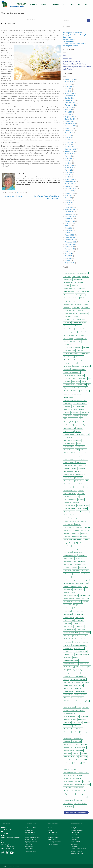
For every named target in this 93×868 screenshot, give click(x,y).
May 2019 (68, 158)
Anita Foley (67, 286)
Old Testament (68, 614)
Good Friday (67, 503)
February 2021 (70, 193)
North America (68, 608)
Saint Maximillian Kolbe (77, 698)
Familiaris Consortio (69, 456)
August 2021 (69, 207)
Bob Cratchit (79, 800)
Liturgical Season (68, 806)
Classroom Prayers (79, 360)
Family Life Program (82, 459)
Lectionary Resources (78, 577)
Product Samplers (30, 835)
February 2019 (70, 151)
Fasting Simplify (82, 468)
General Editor (79, 484)
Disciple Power (75, 391)
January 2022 (70, 219)
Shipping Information (31, 842)
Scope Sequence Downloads (71, 716)
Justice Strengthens (69, 558)
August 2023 (69, 263)
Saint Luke (67, 698)
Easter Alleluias (75, 413)
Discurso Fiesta (85, 391)
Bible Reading (84, 298)
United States (83, 757)
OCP (82, 611)
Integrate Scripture (69, 543)
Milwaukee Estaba (69, 785)
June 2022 (69, 230)
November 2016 (71, 124)
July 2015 (68, 91)
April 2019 (69, 156)
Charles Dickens (68, 803)
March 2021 (69, 196)
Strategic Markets (69, 735)
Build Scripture (85, 307)
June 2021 (69, 202)
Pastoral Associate (85, 633)
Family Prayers (68, 465)
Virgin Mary (73, 766)
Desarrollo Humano (69, 385)
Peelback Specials (69, 639)
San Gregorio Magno (69, 707)
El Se (81, 419)
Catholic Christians (69, 329)
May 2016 (68, 112)
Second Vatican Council (70, 720)
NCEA (83, 599)
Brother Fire (67, 307)
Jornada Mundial (78, 552)
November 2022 (71, 242)
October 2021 (70, 212)
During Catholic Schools (80, 403)
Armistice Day (81, 289)
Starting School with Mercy (12, 196)
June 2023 (69, 258)
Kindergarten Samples (80, 565)
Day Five (84, 382)
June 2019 (69, 161)
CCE (80, 341)
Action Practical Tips (69, 273)
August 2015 (69, 93)
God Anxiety (81, 493)
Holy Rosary (76, 530)
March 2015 (69, 82)
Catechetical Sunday (69, 320)
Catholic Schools (68, 338)
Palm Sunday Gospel (79, 614)
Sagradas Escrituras (78, 788)
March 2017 (69, 133)
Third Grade (76, 754)
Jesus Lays (83, 546)
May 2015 (68, 86)
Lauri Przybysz (85, 574)
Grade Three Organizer (83, 512)
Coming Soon (68, 366)
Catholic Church (80, 329)
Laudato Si (77, 574)
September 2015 (71, 96)
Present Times (68, 651)
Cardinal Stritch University (71, 313)
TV (77, 757)
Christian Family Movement (71, 354)
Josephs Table (82, 555)
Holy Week (67, 537)
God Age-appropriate (70, 493)
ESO (88, 434)
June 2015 (69, 89)
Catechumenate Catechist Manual (73, 326)
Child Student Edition (69, 351)
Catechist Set (67, 323)
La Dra (89, 782)
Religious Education (69, 794)
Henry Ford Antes (69, 524)
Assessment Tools (69, 295)
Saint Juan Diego (68, 695)
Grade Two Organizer (70, 515)
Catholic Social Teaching (70, 341)
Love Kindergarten (69, 583)
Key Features (82, 561)
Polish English (68, 642)
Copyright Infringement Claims (72, 372)
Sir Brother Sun (68, 726)
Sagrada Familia (68, 688)
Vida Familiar (86, 763)
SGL (74, 723)
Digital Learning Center (70, 388)
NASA (89, 596)
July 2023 (68, 261)
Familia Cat (85, 453)
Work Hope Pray (77, 778)
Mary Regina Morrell (76, 586)
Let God (88, 577)
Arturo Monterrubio (69, 292)
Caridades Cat (77, 317)
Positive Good (86, 642)
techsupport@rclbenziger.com (10, 841)
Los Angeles (86, 580)
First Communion (69, 471)
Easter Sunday (83, 797)
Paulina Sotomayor (78, 636)
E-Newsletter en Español (72, 61)
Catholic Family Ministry (70, 332)
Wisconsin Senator (78, 775)
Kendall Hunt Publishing (70, 561)
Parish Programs (68, 627)
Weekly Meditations (83, 772)
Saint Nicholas (68, 701)
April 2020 (69, 170)
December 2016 (70, 126)
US (81, 760)
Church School (68, 360)
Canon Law (80, 310)
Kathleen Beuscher (69, 800)
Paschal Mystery (81, 630)
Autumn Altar (68, 298)
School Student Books (70, 713)
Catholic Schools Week (81, 338)
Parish (44, 4)
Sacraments (75, 844)
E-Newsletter (68, 58)
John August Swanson (78, 549)
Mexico (85, 586)
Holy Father (88, 527)
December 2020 (70, 189)
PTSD (77, 667)
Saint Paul (76, 701)
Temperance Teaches (81, 744)
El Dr (65, 419)
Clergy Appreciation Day (70, 363)
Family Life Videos (81, 462)
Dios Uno (67, 391)
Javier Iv (81, 543)
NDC (88, 599)
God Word (81, 499)
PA (84, 791)
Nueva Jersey (67, 611)
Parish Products (77, 623)
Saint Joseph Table (80, 692)
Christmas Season (85, 354)
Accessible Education (31, 851)
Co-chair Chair (83, 363)
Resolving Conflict (69, 673)
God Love (76, 496)
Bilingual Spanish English (70, 301)
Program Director (78, 657)
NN (74, 605)
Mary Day (67, 586)
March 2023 (69, 251)
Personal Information (81, 639)
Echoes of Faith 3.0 (77, 851)
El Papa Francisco (73, 419)
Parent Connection (69, 620)
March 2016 (69, 107)
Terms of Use (29, 849)
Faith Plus (67, 453)
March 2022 (69, 223)
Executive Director (69, 450)
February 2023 (70, 249)
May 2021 (68, 200)
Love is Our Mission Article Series (75, 64)
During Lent (67, 406)
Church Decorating (69, 357)
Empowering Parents (69, 428)
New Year (85, 602)
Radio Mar (83, 667)
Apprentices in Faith (77, 853)
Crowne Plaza (80, 375)
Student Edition (79, 735)
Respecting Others (81, 676)
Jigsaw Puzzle (68, 549)
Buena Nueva (68, 788)
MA (87, 583)
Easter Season (68, 416)
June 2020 (69, 175)
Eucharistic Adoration (70, 444)
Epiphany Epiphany (69, 434)
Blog (72, 4)
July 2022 (68, 233)
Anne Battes (75, 286)
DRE (85, 400)
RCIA (89, 667)
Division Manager (77, 394)
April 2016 (69, 110)
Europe (79, 444)
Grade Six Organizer (69, 512)
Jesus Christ (67, 546)
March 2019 (69, 154)
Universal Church (69, 760)
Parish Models (79, 620)
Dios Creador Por (83, 388)
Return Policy (28, 844)
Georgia (87, 487)
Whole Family (68, 775)
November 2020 (71, 186)
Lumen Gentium (80, 583)
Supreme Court (77, 741)
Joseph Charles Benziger (70, 555)
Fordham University (69, 475)
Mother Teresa (68, 589)
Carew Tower (68, 317)
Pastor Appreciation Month (71, 633)
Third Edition (67, 754)
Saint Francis (78, 688)
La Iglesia (67, 568)
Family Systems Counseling (81, 465)
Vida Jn (66, 766)
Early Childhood (81, 406)
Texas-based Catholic (80, 747)
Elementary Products (69, 422)
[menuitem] (33, 4)
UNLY (76, 760)
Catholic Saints (80, 335)
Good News (76, 503)
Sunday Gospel (78, 738)
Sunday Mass (67, 741)
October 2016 (70, 121)
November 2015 (71, 100)
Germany (81, 490)
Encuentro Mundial (69, 431)
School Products (80, 710)
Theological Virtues (69, 751)
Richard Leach (74, 679)
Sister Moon (77, 726)
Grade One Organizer (70, 509)
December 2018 (70, 149)
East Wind (67, 413)
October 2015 (70, 98)
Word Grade (67, 778)
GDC (87, 481)
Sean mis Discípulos (77, 830)
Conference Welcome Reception (81, 366)
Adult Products (76, 276)
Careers (50, 830)
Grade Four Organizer (83, 506)
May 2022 (68, 228)
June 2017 (69, 137)
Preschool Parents (79, 648)
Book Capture (79, 304)
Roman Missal (86, 682)
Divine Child (67, 394)
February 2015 (70, 80)
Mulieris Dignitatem (79, 589)
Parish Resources (79, 627)
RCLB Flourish (75, 837)
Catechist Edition (81, 320)
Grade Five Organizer (70, 506)
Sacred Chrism (68, 685)
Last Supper (76, 571)
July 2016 (68, 114)
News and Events (53, 835)
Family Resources (53, 844)
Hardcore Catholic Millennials (72, 521)
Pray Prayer (67, 645)
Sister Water (79, 729)
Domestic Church (69, 397)
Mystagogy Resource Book (71, 596)
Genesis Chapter (68, 487)
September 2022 (71, 237)
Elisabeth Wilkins (81, 422)
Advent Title (85, 276)
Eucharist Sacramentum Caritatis (72, 440)
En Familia (79, 428)
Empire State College (80, 425)
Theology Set (79, 751)
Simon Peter (87, 723)
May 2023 (68, 256)
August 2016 (69, 117)
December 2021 (70, 216)
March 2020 (69, 168)
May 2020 (68, 172)
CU (84, 782)
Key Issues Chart (68, 565)
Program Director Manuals (71, 661)
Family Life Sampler (69, 462)
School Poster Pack (69, 710)
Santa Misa (67, 791)
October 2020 (70, 184)
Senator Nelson (82, 720)
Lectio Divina (67, 577)
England (78, 431)
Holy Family (79, 527)
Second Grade (85, 716)
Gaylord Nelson (79, 481)
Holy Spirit (67, 534)
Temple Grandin (68, 747)
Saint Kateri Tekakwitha (80, 695)
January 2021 (70, 191)
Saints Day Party (85, 701)
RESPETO (66, 679)
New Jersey (78, 602)
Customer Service (82, 379)
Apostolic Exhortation (70, 289)
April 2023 (69, 254)
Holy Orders (67, 530)
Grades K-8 (80, 515)
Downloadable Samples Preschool (73, 400)
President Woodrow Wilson (82, 654)
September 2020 (71, 182)
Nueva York (76, 611)
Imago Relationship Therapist (79, 537)
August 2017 (69, 142)
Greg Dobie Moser (79, 518)
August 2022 (69, 235)
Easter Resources (86, 413)
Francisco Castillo (69, 481)
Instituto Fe (86, 540)
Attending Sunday (80, 295)
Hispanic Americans (69, 527)
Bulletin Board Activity (70, 310)
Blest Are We (75, 832)
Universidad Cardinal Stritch (83, 785)
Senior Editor (67, 723)
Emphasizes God (68, 425)
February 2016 (70, 105)
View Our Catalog (30, 832)
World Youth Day (69, 782)
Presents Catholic (69, 654)
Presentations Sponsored (80, 651)
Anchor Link (81, 282)
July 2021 (68, 205)
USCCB (85, 760)
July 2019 (68, 163)
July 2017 (68, 140)
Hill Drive (78, 524)
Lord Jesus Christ (76, 580)
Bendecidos (75, 835)
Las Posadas (67, 571)
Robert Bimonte (76, 682)
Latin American (68, 574)
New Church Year (69, 602)
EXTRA (77, 450)
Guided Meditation (77, 791)
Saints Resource (68, 704)
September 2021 (71, 209)
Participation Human (69, 630)
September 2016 (71, 119)
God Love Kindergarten (70, 499)
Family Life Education (70, 459)
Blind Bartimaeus (69, 304)
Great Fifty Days (68, 518)
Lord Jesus (67, 580)
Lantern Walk (83, 568)
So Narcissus (67, 732)
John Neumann (68, 552)
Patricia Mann (68, 636)
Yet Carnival (78, 782)
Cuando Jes (67, 379)
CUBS (74, 379)
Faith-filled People (76, 453)
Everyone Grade (80, 447)
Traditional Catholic (69, 757)
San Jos (79, 707)
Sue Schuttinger (68, 738)
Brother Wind (76, 307)
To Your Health (69, 41)
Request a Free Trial (30, 839)
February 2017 (70, 131)
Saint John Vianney (69, 692)
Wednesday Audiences (70, 772)
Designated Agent (81, 385)
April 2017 (69, 135)
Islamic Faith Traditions (80, 803)
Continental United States (78, 369)
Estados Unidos (68, 437)
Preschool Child (68, 648)
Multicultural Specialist (70, 592)
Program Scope (84, 664)
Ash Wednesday (85, 292)
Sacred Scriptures (78, 685)
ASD (78, 292)
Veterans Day (77, 763)
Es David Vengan (80, 434)
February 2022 (70, 221)
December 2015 (70, 103)
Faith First (83, 450)
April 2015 (69, 84)
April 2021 (69, 198)
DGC (89, 385)
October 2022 (70, 240)
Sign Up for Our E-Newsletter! (76, 812)
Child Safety (86, 348)
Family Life (79, 456)
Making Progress (69, 39)
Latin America (85, 571)
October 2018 (70, 147)
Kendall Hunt (79, 558)
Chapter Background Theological (73, 348)
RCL (65, 670)
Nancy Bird (83, 596)
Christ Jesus (80, 351)
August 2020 (69, 179)
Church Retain (79, 357)
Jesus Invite (75, 546)
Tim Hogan (84, 754)
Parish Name (67, 623)
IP (76, 543)
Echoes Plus (84, 416)
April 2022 (69, 226)
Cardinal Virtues (84, 313)
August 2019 (69, 165)
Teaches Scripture (69, 744)
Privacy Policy (68, 657)
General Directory (69, 484)
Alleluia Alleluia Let (79, 279)
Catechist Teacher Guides (79, 323)
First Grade (78, 471)
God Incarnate (68, 496)
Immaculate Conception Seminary (73, 540)
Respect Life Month (69, 676)
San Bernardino (78, 704)
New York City (68, 605)
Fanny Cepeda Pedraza (70, 468)
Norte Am (80, 605)
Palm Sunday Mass (69, 617)
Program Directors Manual (71, 664)
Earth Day (82, 409)
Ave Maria (76, 298)
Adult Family (67, 276)
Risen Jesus (83, 679)
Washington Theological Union (72, 769)
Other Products (58, 4)
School (33, 4)
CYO (89, 379)
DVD (73, 406)
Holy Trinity (84, 534)
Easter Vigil (76, 416)
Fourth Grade (79, 478)
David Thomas (76, 382)
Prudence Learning (69, 667)
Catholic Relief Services (84, 332)
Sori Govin (75, 732)
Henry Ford (84, 521)
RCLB (70, 670)
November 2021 (71, 214)
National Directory (69, 599)
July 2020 (68, 177)
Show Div (79, 723)
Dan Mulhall (67, 382)
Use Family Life (68, 763)
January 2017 (70, 128)
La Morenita (74, 568)
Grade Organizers (82, 509)
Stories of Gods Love (77, 842)
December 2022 (70, 244)
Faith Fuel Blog (52, 832)
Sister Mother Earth (69, 729)
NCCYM (78, 599)
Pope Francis (77, 642)
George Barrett (79, 487)
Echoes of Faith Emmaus (78, 849)
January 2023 (70, 247)
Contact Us (67, 369)
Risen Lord (67, 682)
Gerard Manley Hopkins (70, 490)
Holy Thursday (75, 534)
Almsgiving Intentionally (70, 282)
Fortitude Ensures (69, 478)
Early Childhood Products (71, 409)
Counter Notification (69, 375)
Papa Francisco (80, 617)
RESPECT (78, 673)
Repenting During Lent (79, 670)
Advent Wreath (68, 279)
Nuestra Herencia (78, 608)
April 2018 (69, 144)
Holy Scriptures (85, 530)
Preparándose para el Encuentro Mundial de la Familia (77, 68)
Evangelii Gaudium (69, 447)
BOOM (86, 304)
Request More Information (32, 837)
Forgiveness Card (81, 475)
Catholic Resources (69, 335)
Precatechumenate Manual (79, 645)
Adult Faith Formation (82, 273)
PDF (86, 636)
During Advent (68, 403)
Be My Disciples (76, 828)
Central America (68, 344)
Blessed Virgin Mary (84, 301)
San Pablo (85, 707)
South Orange (84, 732)
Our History (51, 828)
